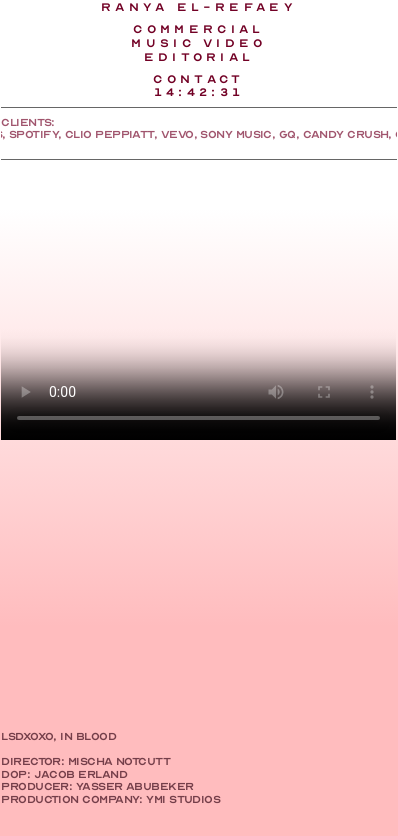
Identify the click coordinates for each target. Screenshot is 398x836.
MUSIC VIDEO (199, 43)
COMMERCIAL (198, 29)
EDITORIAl (199, 57)
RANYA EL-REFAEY (199, 7)
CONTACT (198, 79)
